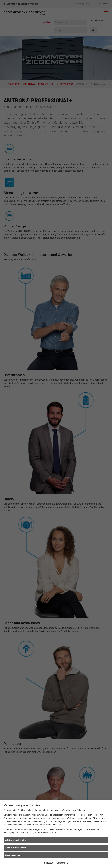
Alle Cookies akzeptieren (17, 840)
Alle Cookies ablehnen (15, 848)
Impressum (49, 863)
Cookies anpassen (14, 855)
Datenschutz (63, 863)
